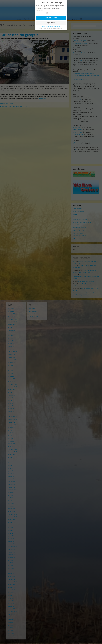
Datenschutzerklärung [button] (52, 28)
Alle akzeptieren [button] (51, 18)
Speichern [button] (51, 23)
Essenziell (50, 13)
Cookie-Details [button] (42, 28)
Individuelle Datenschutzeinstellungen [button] (51, 26)
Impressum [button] (61, 28)
